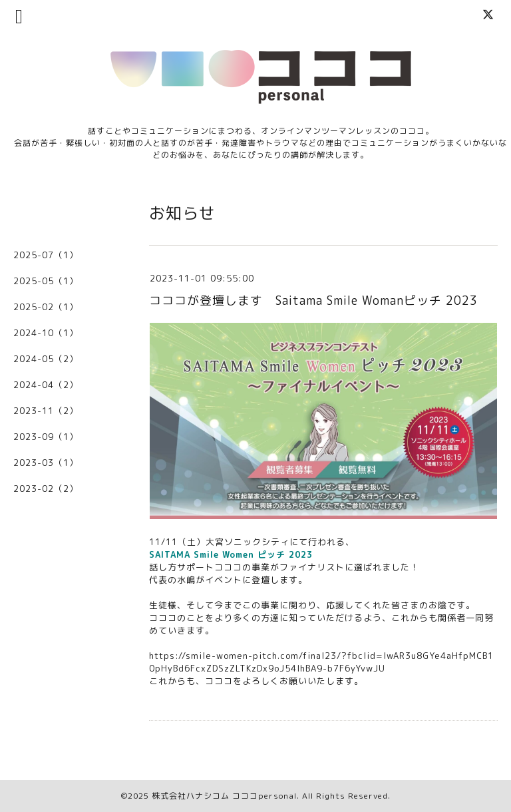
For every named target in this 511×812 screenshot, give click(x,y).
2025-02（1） (46, 307)
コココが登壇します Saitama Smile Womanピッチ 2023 (313, 301)
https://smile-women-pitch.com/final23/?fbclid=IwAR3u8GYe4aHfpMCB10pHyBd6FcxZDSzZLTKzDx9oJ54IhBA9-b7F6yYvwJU (321, 662)
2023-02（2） (46, 489)
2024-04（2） (46, 385)
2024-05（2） (46, 359)
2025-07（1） (46, 255)
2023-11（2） (46, 411)
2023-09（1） (46, 437)
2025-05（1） (46, 281)
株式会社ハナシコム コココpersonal (224, 796)
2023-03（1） (46, 463)
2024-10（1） (46, 333)
